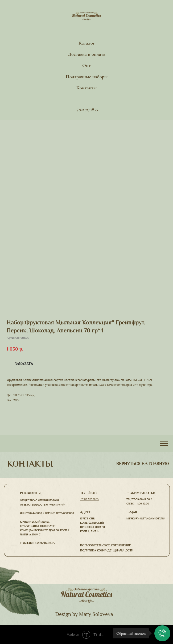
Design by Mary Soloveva (84, 614)
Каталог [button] (87, 43)
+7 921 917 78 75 (90, 499)
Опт (86, 65)
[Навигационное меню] (164, 443)
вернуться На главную (143, 464)
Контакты (86, 88)
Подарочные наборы (87, 77)
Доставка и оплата (87, 54)
